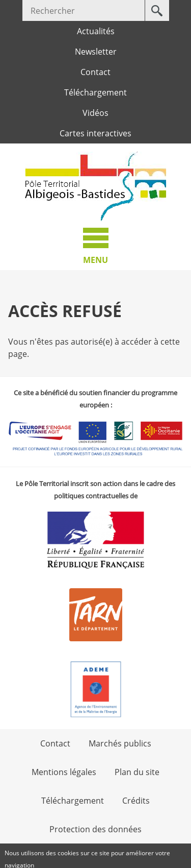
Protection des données (95, 829)
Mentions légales (64, 772)
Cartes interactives (95, 133)
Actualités (96, 31)
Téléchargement (95, 92)
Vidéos (95, 113)
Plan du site (137, 772)
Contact (95, 72)
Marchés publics (120, 743)
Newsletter (96, 52)
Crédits (136, 801)
